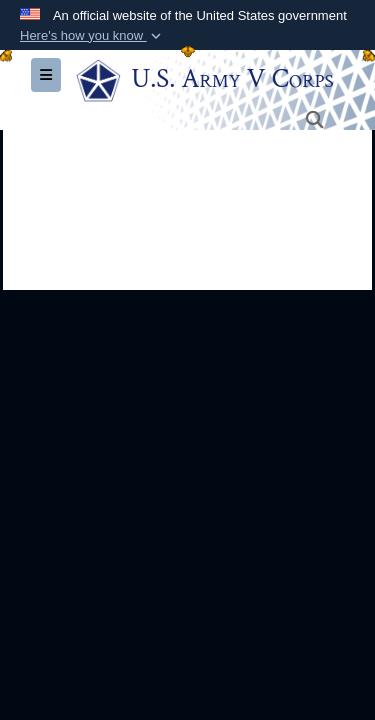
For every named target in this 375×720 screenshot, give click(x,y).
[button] (92, 36)
